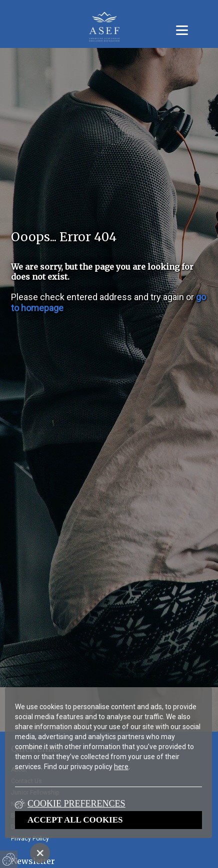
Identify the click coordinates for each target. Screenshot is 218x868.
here (121, 767)
